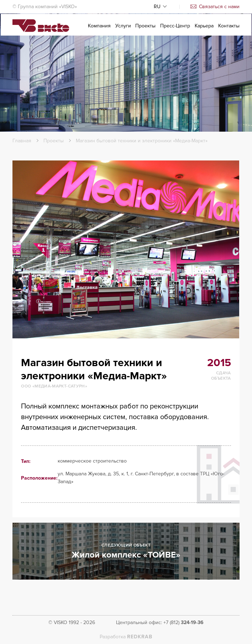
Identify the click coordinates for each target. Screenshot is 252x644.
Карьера (204, 31)
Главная (22, 141)
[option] (126, 249)
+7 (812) (183, 622)
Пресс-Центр (175, 31)
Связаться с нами (215, 7)
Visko (41, 31)
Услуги (123, 31)
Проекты (145, 31)
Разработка (126, 637)
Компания (99, 31)
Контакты (229, 31)
